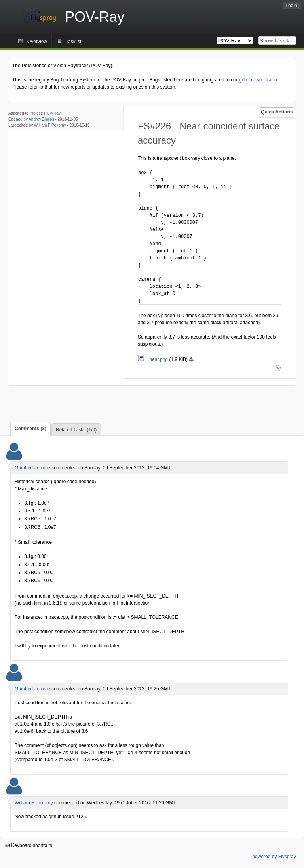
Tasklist (73, 42)
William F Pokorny (50, 125)
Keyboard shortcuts (28, 845)
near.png (153, 359)
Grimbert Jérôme (32, 468)
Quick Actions (277, 112)
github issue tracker (259, 80)
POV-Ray (52, 113)
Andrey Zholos (41, 119)
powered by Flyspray (274, 857)
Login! (292, 6)
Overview (37, 42)
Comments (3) (30, 429)
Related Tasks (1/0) (76, 430)
